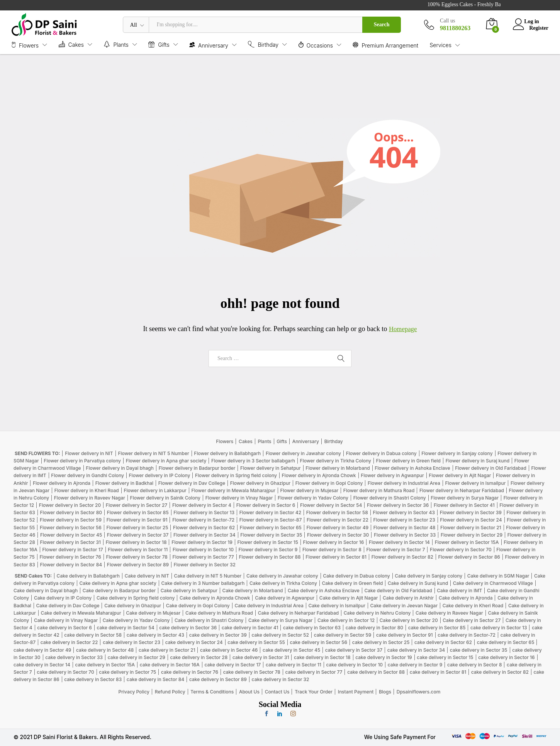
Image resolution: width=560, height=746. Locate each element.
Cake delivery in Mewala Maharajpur (81, 613)
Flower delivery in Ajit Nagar (460, 475)
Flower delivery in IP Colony (160, 475)
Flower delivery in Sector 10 (203, 550)
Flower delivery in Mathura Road (379, 490)
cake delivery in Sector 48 (105, 650)
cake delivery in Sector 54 (126, 628)
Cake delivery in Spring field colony (136, 598)
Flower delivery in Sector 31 (70, 542)
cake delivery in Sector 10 (354, 665)
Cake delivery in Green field (352, 583)
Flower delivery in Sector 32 (205, 565)
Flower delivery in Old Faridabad (491, 468)
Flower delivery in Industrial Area (404, 483)
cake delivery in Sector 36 (188, 628)
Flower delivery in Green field (408, 461)
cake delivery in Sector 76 (190, 672)
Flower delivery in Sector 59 (71, 520)
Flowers (225, 441)
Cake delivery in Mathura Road (219, 613)
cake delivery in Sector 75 (127, 672)
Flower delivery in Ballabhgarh (227, 453)
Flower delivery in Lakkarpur (155, 490)
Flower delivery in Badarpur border (197, 468)
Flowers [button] (25, 45)
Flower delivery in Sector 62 (204, 528)
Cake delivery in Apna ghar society (118, 583)
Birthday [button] (263, 44)
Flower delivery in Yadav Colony (313, 498)
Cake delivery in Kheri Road (473, 606)
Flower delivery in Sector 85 (138, 512)
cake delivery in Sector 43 (155, 635)
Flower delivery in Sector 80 (71, 512)
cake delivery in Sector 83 (93, 679)
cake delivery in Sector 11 (294, 665)
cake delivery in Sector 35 (479, 650)
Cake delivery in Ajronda (466, 598)
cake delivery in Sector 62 (443, 642)
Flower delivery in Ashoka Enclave (412, 468)
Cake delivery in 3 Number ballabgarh (203, 583)
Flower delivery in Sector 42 (270, 512)
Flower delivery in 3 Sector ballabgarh (253, 461)
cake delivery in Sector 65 (506, 642)
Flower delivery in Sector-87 (271, 520)
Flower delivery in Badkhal (124, 483)
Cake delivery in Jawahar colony (282, 576)
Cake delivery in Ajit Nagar (349, 598)
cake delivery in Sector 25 (381, 642)
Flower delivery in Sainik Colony (165, 498)
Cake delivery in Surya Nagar (280, 620)
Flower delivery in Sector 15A (467, 542)
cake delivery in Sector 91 (404, 635)
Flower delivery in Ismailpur (475, 483)
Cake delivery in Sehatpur (189, 591)
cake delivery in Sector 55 (256, 642)
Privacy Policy (134, 692)
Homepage (403, 329)
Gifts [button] (159, 44)
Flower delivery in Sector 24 (471, 520)
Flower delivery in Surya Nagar (465, 498)
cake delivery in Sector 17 (232, 665)
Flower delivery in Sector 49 (338, 528)
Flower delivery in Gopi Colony (329, 483)
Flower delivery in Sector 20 (70, 505)
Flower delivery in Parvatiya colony (82, 461)
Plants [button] (116, 44)
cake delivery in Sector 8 (474, 665)
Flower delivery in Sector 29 (472, 535)
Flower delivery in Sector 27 (137, 505)
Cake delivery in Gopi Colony (198, 606)
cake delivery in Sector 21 (167, 650)
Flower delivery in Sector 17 (73, 550)
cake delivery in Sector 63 (312, 628)
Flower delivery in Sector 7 (395, 550)
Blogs (385, 692)
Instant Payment (356, 692)
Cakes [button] (71, 44)
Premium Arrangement (385, 45)
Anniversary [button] (209, 45)
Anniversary (306, 441)
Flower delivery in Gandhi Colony (87, 475)
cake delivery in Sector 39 (218, 635)
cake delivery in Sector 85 (437, 628)
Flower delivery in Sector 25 (137, 528)
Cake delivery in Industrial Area (269, 606)
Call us (447, 21)
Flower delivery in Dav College (192, 483)
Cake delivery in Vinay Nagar (66, 620)
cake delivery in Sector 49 (42, 650)
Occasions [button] (316, 45)
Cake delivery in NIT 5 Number (208, 576)
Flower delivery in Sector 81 (336, 557)
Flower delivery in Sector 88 (270, 557)
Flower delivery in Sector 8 (332, 550)
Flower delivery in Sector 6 (266, 505)
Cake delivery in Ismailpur (337, 606)
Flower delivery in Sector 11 (138, 550)
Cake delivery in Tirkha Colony (283, 583)
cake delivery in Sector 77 (314, 672)
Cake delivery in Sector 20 (409, 620)
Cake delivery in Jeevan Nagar (404, 606)
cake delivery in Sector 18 (322, 657)
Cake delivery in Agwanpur (285, 598)
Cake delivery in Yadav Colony (136, 620)
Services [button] (440, 45)
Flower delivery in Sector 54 (331, 505)
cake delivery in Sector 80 (374, 628)
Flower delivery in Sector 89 (138, 565)
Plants (264, 441)
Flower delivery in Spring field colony (236, 475)
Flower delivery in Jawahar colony (303, 453)
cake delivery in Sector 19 (384, 657)
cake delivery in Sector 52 (280, 635)
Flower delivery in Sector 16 (334, 542)
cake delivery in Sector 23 (132, 642)
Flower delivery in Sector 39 (471, 512)
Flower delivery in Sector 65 (271, 528)
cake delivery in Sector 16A (170, 665)
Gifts (282, 441)
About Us (249, 692)
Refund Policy (170, 692)
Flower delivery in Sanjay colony (457, 453)
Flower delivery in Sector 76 (70, 557)
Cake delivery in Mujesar (153, 613)
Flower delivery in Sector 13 (204, 512)
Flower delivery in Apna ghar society (166, 461)
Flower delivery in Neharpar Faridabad (462, 490)
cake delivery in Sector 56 (318, 642)
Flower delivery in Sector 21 (471, 528)
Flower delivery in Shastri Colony (390, 498)
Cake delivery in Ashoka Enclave (324, 591)
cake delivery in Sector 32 (281, 679)
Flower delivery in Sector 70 (461, 550)
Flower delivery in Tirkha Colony (336, 461)
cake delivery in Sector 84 (155, 679)
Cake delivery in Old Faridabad (398, 591)
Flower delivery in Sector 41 (464, 505)
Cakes (246, 441)
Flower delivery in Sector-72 (203, 520)
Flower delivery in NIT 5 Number (153, 453)
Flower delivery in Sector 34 (204, 535)
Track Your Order (314, 692)
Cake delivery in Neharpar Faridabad (298, 613)
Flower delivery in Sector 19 (202, 542)
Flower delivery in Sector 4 (202, 505)
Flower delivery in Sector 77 (203, 557)
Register (539, 28)
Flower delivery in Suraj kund (478, 461)
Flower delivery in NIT (89, 453)
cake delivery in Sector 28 (199, 657)
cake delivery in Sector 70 (65, 672)
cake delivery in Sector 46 (229, 650)
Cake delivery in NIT (147, 576)
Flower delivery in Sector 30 (338, 535)
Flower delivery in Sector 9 (268, 550)
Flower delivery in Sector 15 (268, 542)
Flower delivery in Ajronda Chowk (319, 475)
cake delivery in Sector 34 (416, 650)
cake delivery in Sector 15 (445, 657)
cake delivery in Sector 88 (376, 672)
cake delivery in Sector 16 (506, 657)
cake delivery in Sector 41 (250, 628)
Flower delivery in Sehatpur (271, 468)
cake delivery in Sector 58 (93, 635)
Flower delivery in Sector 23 (404, 520)
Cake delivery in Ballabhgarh (88, 576)
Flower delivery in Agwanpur (392, 475)
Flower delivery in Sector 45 (71, 535)
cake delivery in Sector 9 (415, 665)
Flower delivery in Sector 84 (71, 565)
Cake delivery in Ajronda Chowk (215, 598)
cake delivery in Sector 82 (500, 672)
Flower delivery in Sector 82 (402, 557)
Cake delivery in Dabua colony (356, 576)
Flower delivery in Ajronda (62, 483)
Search (382, 25)
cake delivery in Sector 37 (354, 650)
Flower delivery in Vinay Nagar (239, 498)
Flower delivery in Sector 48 (405, 528)
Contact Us (277, 692)
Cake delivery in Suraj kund (418, 583)
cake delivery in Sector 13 (499, 628)
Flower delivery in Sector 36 (398, 505)
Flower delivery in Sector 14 (399, 542)
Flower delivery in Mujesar (310, 490)
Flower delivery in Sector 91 (137, 520)
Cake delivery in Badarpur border (119, 591)
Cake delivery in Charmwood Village (493, 583)
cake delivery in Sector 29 (137, 657)
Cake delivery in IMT (459, 591)
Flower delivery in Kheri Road (87, 490)
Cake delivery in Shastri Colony (209, 620)
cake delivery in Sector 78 (252, 672)
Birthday (334, 441)
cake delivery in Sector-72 (467, 635)
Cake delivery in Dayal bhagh (46, 591)
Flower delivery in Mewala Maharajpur (233, 490)
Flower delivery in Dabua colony (381, 453)
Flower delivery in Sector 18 (136, 542)
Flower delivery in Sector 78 (137, 557)
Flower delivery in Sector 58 (337, 512)
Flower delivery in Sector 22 (338, 520)
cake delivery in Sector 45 (291, 650)
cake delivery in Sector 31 (261, 657)
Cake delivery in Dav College (68, 606)
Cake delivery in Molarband (253, 591)
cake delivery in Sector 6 (64, 628)
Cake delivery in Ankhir (408, 598)
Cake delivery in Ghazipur (133, 606)
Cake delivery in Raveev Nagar (449, 613)
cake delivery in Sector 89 (218, 679)
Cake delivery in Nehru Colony (377, 613)
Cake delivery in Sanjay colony (428, 576)
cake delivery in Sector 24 (194, 642)
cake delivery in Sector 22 (69, 642)
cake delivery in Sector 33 (74, 657)
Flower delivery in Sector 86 (469, 557)
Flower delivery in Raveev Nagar (90, 498)
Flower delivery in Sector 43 (404, 512)
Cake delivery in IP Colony (63, 598)
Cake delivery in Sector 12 (346, 620)
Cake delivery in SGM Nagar (498, 576)
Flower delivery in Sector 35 (271, 535)
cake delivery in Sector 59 (343, 635)
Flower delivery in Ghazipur (260, 483)
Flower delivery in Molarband (338, 468)
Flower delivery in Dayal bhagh (120, 468)
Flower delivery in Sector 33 (405, 535)
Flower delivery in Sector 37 (138, 535)
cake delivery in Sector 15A (105, 665)
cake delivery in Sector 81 (438, 672)
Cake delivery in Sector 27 (472, 620)
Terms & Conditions (212, 692)
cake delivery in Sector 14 (42, 665)
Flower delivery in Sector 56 (71, 528)
